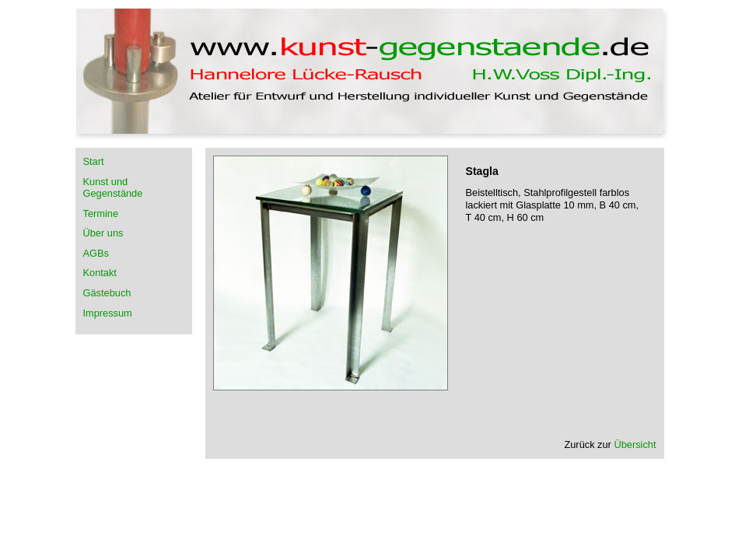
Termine (101, 213)
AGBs (96, 253)
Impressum (108, 313)
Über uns (103, 233)
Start (94, 161)
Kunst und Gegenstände (113, 187)
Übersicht (635, 444)
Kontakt (100, 273)
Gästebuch (107, 293)
